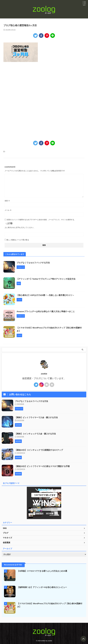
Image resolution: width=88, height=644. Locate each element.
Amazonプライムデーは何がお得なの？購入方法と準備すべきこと (47, 311)
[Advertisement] (23, 86)
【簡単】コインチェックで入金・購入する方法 (37, 434)
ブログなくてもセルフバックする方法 (34, 263)
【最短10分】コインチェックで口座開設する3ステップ (40, 450)
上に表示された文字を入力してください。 (20, 227)
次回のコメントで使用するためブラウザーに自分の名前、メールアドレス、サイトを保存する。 (41, 220)
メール (8, 210)
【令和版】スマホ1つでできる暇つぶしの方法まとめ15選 (44, 571)
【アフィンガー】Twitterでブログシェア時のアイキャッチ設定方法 (48, 279)
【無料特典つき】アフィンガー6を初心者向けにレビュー (44, 587)
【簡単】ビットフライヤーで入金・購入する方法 (38, 417)
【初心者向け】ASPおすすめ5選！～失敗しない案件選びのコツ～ (47, 295)
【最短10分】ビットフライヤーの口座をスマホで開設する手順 (44, 466)
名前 (7, 201)
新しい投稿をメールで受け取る (18, 240)
